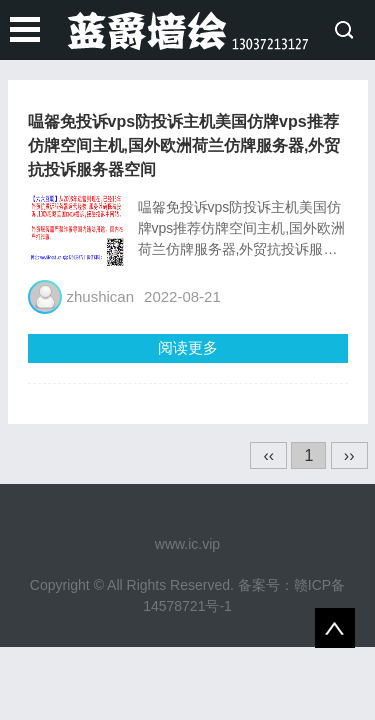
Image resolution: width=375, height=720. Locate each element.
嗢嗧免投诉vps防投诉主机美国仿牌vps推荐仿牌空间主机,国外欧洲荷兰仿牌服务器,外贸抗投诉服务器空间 (184, 145)
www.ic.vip (187, 544)
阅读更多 (188, 347)
